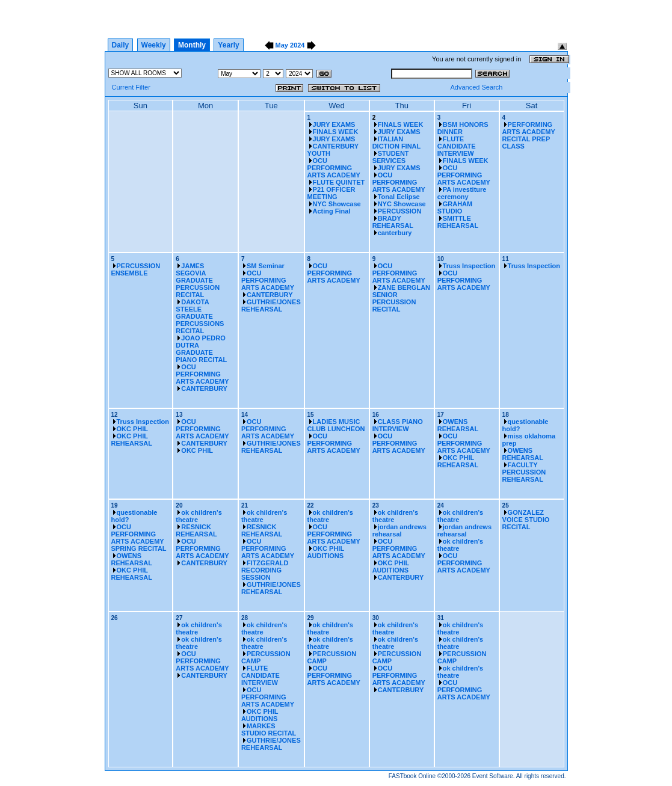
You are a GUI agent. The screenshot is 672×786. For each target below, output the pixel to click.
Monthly (192, 45)
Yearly (228, 45)
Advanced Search (476, 87)
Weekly (154, 45)
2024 (297, 45)
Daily (121, 45)
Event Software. (494, 776)
